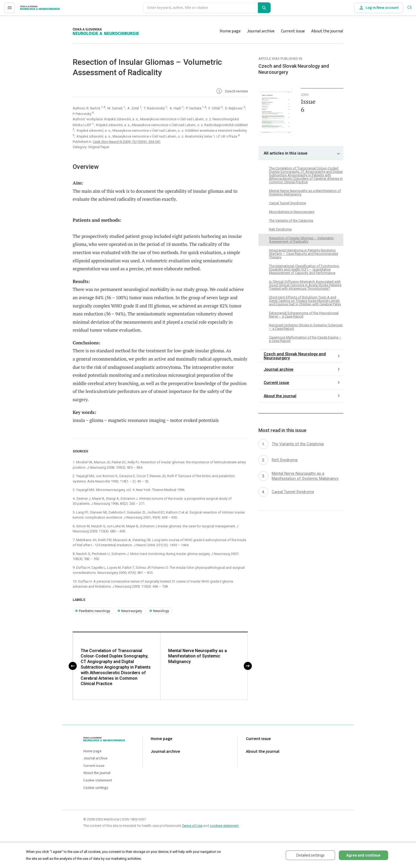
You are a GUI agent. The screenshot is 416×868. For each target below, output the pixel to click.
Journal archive (261, 31)
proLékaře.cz (31, 10)
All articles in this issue (286, 153)
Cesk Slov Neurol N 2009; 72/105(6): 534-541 (127, 142)
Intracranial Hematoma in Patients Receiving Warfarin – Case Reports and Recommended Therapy (304, 254)
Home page (230, 31)
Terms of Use (192, 826)
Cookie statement (98, 781)
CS (409, 8)
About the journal (327, 31)
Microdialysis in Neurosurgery (292, 212)
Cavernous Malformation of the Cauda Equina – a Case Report (305, 339)
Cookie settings (96, 788)
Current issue (293, 31)
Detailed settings (310, 855)
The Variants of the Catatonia (291, 221)
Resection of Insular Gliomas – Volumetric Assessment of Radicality (301, 240)
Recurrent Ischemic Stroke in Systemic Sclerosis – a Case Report (306, 327)
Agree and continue (363, 855)
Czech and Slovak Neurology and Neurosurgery (295, 356)
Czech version (232, 92)
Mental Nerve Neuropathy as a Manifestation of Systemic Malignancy (198, 656)
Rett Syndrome (280, 229)
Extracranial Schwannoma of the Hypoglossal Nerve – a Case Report (304, 315)
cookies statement (224, 826)
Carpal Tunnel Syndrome (287, 203)
